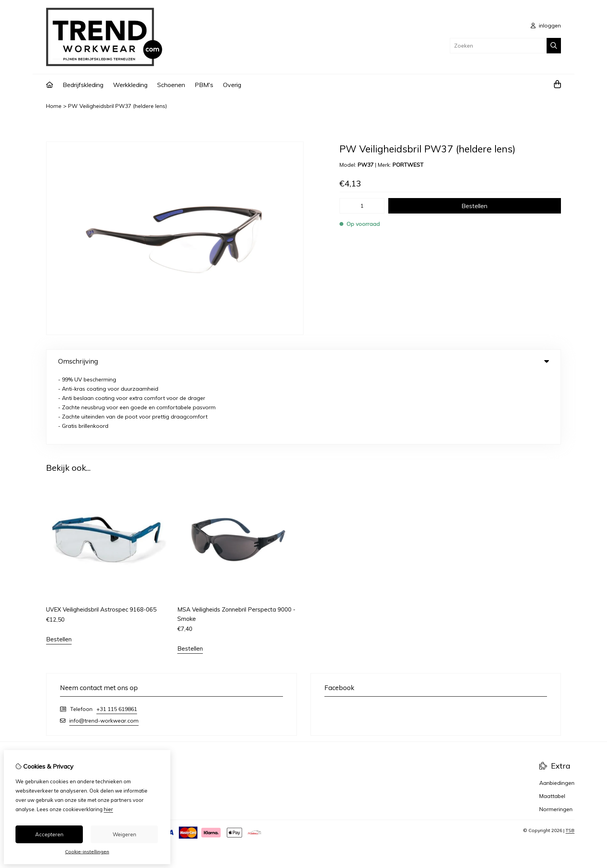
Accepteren (49, 834)
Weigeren (124, 834)
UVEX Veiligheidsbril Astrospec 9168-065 (101, 538)
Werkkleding (130, 85)
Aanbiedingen (557, 712)
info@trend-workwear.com (104, 649)
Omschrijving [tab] (303, 361)
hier (108, 809)
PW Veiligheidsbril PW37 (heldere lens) (117, 106)
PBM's (204, 85)
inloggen (546, 26)
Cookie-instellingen (87, 852)
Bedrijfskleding (83, 85)
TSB (570, 759)
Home (54, 106)
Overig (232, 85)
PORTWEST (408, 165)
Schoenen (171, 85)
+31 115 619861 (117, 638)
